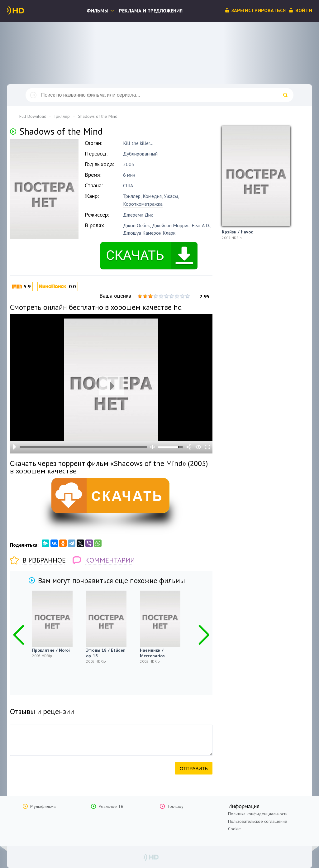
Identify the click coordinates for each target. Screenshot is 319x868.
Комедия (152, 196)
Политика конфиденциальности (258, 814)
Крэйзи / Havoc (237, 232)
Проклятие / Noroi (51, 650)
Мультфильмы (43, 806)
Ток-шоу (175, 806)
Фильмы (98, 11)
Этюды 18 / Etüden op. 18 (106, 653)
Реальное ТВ (111, 806)
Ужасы (171, 196)
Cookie (234, 829)
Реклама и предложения (151, 11)
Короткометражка (143, 204)
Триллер (132, 196)
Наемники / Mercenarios (152, 653)
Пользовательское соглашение (258, 821)
